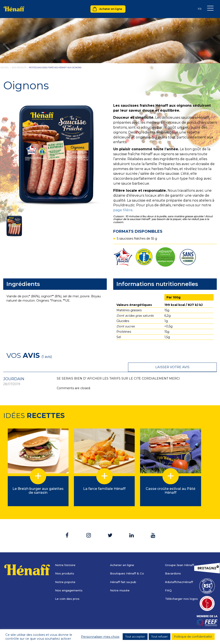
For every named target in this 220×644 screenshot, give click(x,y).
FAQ (168, 581)
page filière (123, 210)
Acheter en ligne (111, 9)
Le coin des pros (68, 589)
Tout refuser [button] (160, 636)
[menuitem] (200, 9)
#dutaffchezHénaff (180, 573)
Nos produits (65, 564)
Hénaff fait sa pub (124, 573)
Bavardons (173, 564)
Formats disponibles (138, 231)
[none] (200, 9)
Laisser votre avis (190, 355)
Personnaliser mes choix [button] (100, 637)
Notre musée (120, 581)
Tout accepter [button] (135, 636)
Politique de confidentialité (193, 636)
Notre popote (66, 573)
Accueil (5, 68)
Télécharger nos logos (182, 589)
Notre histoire (66, 556)
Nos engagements (69, 581)
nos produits (19, 68)
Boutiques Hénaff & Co (128, 564)
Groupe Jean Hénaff (181, 556)
